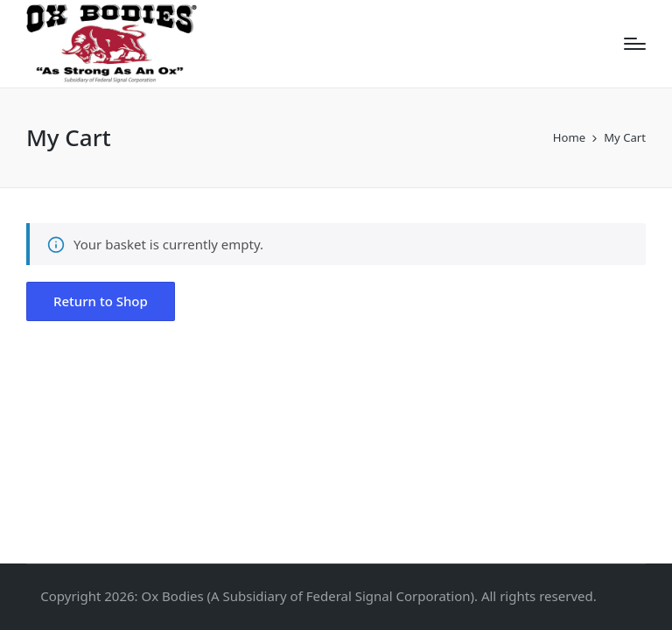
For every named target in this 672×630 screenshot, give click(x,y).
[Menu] (635, 44)
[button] (101, 301)
